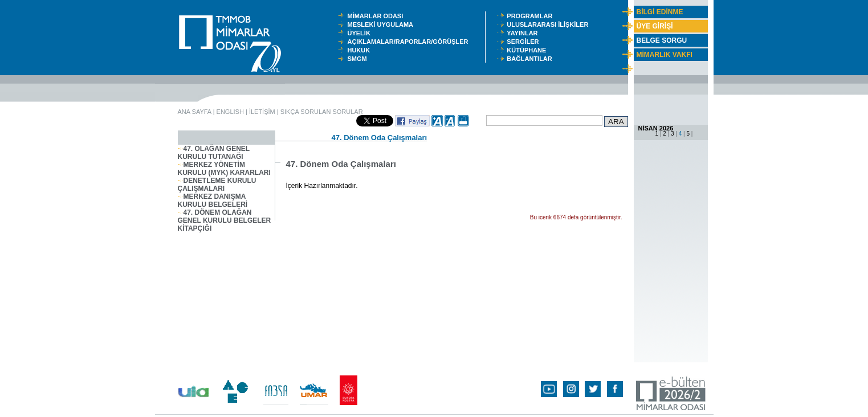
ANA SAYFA (195, 112)
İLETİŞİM (262, 112)
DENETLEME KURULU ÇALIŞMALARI (217, 185)
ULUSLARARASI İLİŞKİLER (550, 24)
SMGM (358, 59)
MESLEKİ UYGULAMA (382, 24)
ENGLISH (230, 112)
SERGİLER (524, 42)
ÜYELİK (360, 33)
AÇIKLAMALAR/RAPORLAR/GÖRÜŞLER (410, 42)
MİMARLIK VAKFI (665, 55)
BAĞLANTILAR (531, 59)
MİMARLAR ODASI (378, 16)
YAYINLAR (524, 33)
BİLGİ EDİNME (660, 12)
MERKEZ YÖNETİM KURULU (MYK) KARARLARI (224, 169)
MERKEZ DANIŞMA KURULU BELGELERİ (213, 201)
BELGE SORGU (662, 40)
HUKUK (360, 50)
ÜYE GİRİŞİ (655, 26)
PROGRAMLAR (532, 16)
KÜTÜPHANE (529, 50)
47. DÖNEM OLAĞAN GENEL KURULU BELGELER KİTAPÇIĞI (225, 220)
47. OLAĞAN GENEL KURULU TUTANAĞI (214, 153)
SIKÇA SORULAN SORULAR (322, 112)
